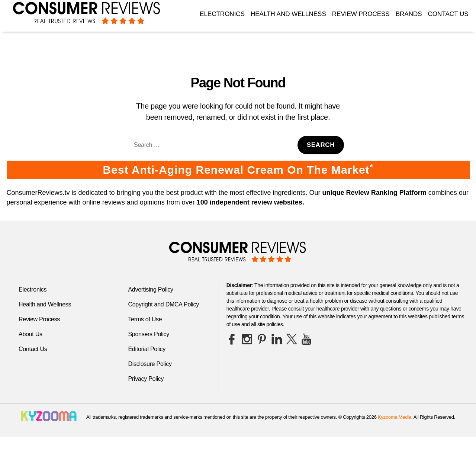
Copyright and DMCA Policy (163, 304)
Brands (409, 14)
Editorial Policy (147, 349)
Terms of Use (145, 319)
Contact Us (448, 14)
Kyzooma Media (395, 417)
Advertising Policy (150, 290)
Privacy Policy (146, 379)
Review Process (361, 14)
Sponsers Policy (149, 334)
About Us (30, 334)
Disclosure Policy (150, 364)
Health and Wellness (288, 14)
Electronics (222, 14)
